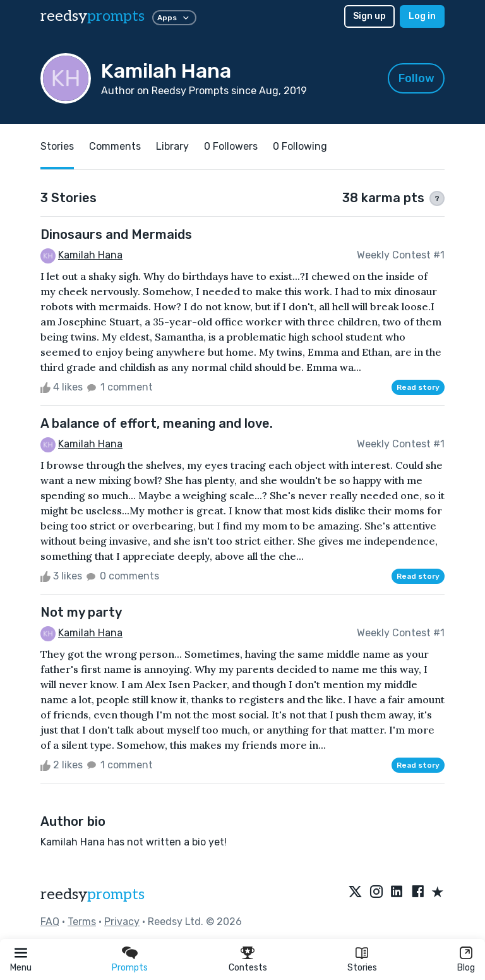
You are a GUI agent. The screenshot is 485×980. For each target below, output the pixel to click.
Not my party (81, 612)
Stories (362, 968)
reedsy (93, 894)
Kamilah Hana (90, 255)
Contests (248, 968)
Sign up (369, 16)
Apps (174, 18)
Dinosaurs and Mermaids (116, 234)
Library (172, 146)
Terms (82, 922)
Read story (418, 387)
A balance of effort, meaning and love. (157, 423)
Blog (466, 968)
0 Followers (231, 146)
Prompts (130, 968)
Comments (115, 146)
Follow (416, 78)
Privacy (122, 922)
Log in (422, 16)
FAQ (50, 922)
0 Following (300, 146)
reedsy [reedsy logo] (93, 16)
